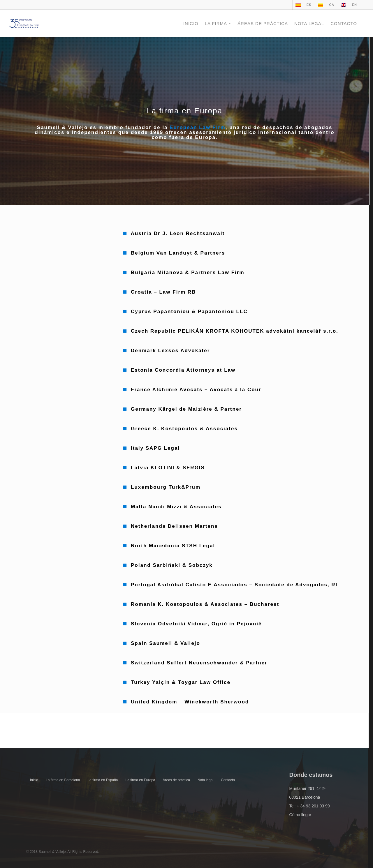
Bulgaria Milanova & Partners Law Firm (188, 272)
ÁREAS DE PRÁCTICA (263, 23)
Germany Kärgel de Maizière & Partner (186, 409)
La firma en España (103, 780)
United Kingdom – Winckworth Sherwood (190, 702)
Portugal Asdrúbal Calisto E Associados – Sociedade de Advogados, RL (235, 585)
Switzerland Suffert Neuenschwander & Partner (199, 663)
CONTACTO (344, 23)
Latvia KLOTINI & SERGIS (168, 468)
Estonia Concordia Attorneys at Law (183, 370)
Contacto (228, 780)
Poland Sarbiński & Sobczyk (172, 565)
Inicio (34, 780)
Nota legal (205, 780)
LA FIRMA (218, 23)
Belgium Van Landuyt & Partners (178, 253)
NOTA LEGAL (309, 23)
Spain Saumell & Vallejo (166, 643)
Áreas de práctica (176, 780)
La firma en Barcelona (63, 780)
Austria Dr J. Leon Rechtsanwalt (178, 233)
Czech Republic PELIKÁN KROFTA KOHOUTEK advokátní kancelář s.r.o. (235, 331)
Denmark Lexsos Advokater (170, 351)
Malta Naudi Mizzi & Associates (176, 507)
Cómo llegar (300, 815)
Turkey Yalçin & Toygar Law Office (181, 682)
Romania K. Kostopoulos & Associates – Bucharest (205, 604)
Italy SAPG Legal (155, 448)
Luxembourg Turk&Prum (166, 487)
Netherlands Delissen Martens (174, 526)
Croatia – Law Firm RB (163, 292)
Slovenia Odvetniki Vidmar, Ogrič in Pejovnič (196, 624)
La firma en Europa (140, 780)
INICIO (191, 23)
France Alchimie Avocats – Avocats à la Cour (196, 390)
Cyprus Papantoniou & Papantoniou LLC (188, 312)
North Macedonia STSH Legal (173, 546)
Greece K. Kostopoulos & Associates (184, 429)
